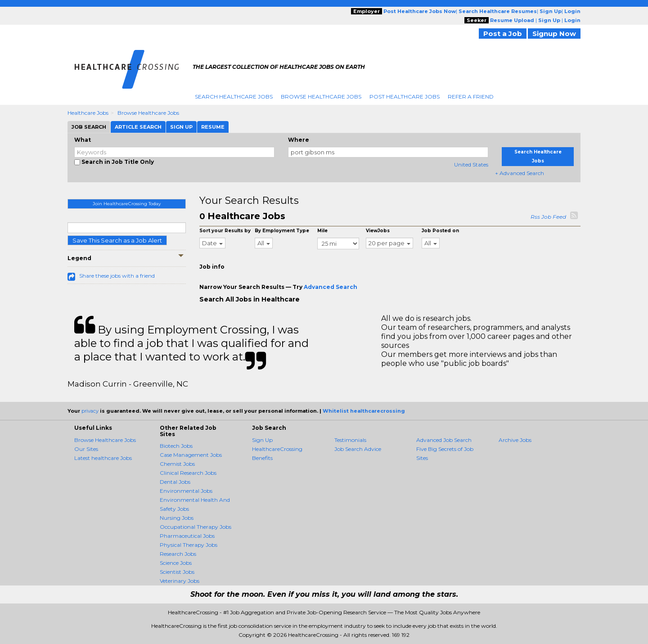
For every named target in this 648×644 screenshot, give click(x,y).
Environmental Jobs (186, 491)
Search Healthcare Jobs (234, 97)
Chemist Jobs (177, 464)
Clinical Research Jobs (188, 473)
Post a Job (503, 34)
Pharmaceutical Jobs (187, 536)
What (83, 140)
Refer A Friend (471, 97)
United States (471, 164)
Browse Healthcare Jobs (321, 97)
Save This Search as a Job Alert (117, 240)
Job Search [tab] (89, 127)
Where (299, 140)
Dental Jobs (175, 482)
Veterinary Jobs (180, 581)
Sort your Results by (225, 231)
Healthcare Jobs (88, 113)
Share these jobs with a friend (117, 276)
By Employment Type (282, 231)
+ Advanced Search (520, 173)
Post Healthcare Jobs (405, 97)
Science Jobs (176, 563)
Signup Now (554, 34)
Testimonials (350, 440)
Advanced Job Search (444, 440)
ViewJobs (378, 231)
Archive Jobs (515, 440)
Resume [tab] (213, 127)
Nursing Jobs (177, 518)
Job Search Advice (358, 449)
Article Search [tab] (138, 127)
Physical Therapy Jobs (189, 545)
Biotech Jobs (176, 446)
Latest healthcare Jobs (103, 458)
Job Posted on (440, 231)
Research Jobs (178, 554)
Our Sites (86, 449)
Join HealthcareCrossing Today (127, 204)
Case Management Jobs (191, 455)
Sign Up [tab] (181, 127)
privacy (90, 411)
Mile (322, 231)
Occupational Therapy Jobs (196, 527)
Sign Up (262, 440)
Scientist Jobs (177, 572)
